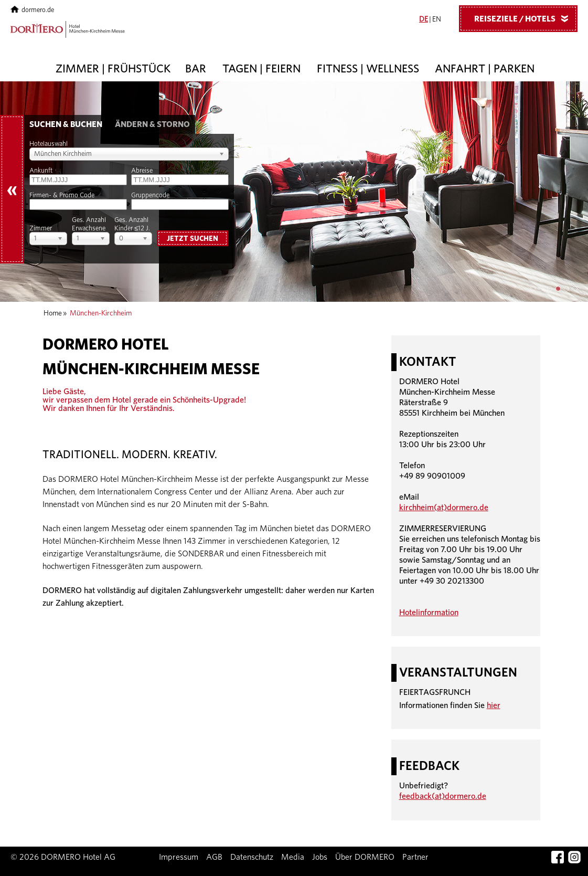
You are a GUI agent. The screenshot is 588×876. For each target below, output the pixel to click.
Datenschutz (252, 857)
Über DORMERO (365, 857)
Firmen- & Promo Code (62, 196)
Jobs (320, 857)
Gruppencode (150, 196)
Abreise (142, 171)
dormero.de (32, 10)
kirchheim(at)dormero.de (444, 508)
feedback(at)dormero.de (443, 796)
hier (494, 705)
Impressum (179, 857)
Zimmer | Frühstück (113, 69)
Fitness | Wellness (368, 69)
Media (293, 857)
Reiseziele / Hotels (525, 18)
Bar (196, 69)
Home (53, 313)
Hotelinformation (429, 613)
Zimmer (41, 229)
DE (424, 19)
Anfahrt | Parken (485, 69)
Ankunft (41, 171)
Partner (415, 857)
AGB (214, 857)
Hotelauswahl (49, 144)
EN (437, 19)
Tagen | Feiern (261, 69)
